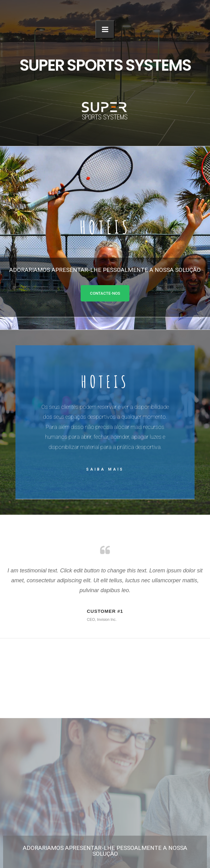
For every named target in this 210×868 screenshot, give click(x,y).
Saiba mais (105, 469)
